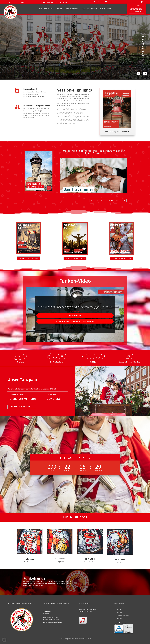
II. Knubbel (60, 559)
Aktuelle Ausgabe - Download (117, 132)
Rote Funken (49, 9)
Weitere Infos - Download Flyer (108, 200)
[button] (4, 640)
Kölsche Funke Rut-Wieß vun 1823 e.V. (49, 39)
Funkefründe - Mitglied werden (37, 106)
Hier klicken (137, 12)
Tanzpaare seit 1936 (22, 407)
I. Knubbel (30, 559)
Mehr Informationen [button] (75, 311)
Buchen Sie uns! (30, 89)
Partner (94, 9)
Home (40, 9)
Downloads (85, 9)
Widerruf (119, 619)
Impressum (120, 612)
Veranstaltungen (72, 9)
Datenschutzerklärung (123, 616)
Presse (59, 9)
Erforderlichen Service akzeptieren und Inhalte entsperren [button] (75, 321)
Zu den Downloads (29, 258)
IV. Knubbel (120, 559)
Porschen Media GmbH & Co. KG (81, 639)
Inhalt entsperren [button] (75, 316)
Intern (110, 9)
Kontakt (102, 9)
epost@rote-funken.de (55, 2)
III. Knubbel (90, 559)
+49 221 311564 (18, 2)
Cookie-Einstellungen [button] (121, 623)
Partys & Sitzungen (37, 54)
